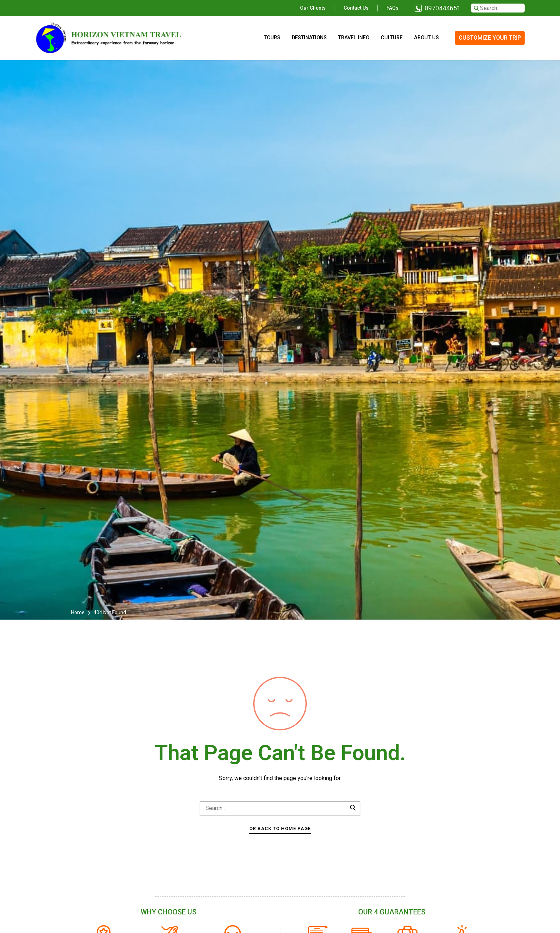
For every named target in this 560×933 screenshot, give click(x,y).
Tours (272, 38)
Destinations (309, 38)
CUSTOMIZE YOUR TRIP (490, 38)
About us (426, 38)
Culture (392, 38)
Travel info (354, 38)
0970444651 (442, 8)
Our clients (313, 8)
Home (78, 612)
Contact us (356, 8)
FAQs (392, 8)
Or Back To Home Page (280, 828)
